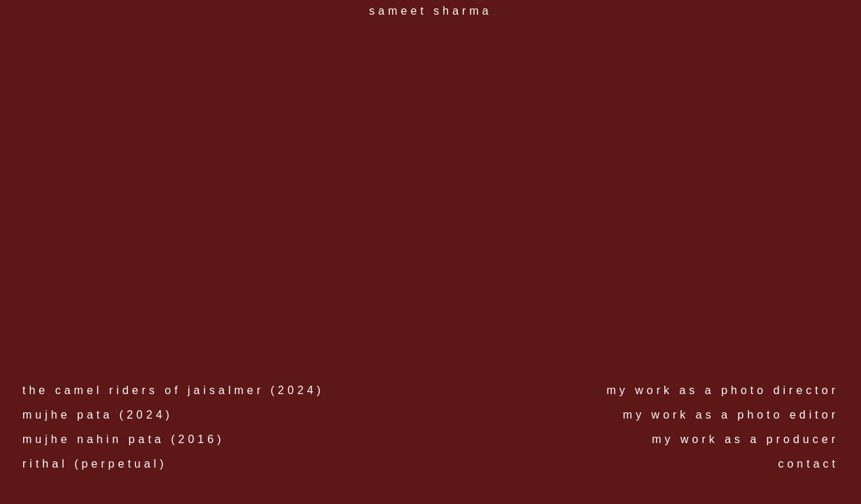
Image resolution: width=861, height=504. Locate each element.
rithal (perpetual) (95, 464)
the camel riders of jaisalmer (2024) (173, 390)
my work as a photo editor (731, 415)
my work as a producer (745, 439)
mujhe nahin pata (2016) (123, 439)
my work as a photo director (722, 390)
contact (808, 464)
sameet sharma (430, 11)
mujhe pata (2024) (98, 415)
